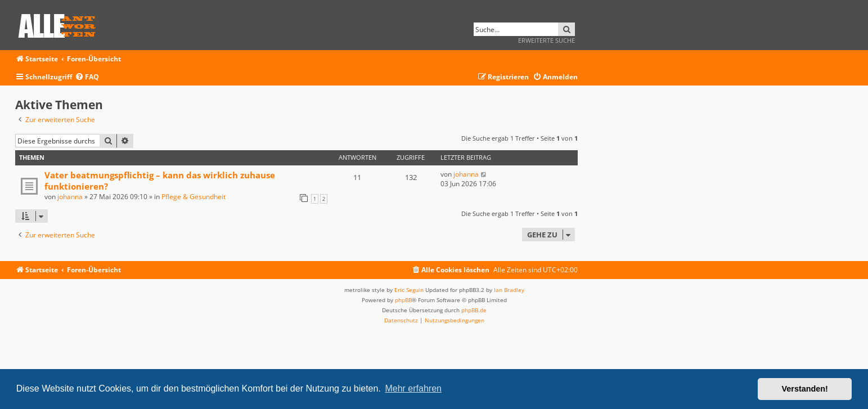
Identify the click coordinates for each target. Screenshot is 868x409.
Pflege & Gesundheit (194, 197)
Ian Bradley (509, 290)
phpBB (403, 300)
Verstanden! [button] (805, 389)
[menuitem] (87, 77)
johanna (70, 197)
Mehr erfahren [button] (413, 388)
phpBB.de (474, 310)
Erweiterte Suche (547, 40)
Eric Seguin (409, 290)
